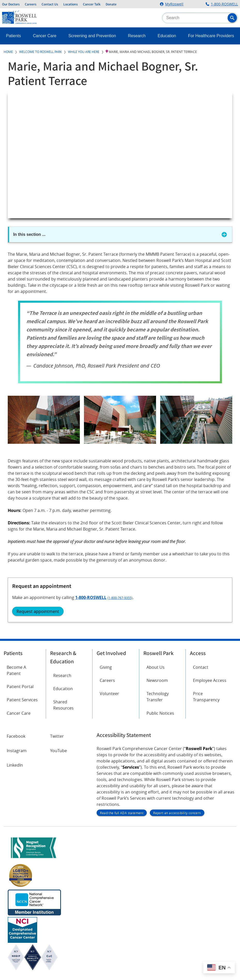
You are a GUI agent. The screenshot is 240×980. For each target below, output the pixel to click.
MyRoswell (174, 4)
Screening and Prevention (92, 36)
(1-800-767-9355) (120, 598)
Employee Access (210, 680)
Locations (71, 4)
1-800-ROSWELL (224, 4)
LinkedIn (15, 765)
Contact (201, 667)
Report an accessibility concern (177, 813)
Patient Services (22, 700)
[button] (232, 18)
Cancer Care (45, 36)
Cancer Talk (92, 4)
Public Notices (160, 713)
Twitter (57, 736)
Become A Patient (16, 670)
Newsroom (157, 680)
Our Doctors (11, 4)
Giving (106, 667)
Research (137, 36)
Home (8, 52)
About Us (156, 667)
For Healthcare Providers (211, 36)
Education (167, 36)
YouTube (59, 751)
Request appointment (38, 611)
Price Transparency (206, 697)
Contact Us (50, 4)
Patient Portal (20, 687)
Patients (13, 36)
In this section (29, 234)
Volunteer (109, 694)
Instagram (17, 751)
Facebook (16, 736)
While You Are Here (84, 52)
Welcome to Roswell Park (40, 52)
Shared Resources (63, 705)
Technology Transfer (158, 697)
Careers (31, 4)
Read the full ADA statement (122, 813)
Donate (111, 4)
